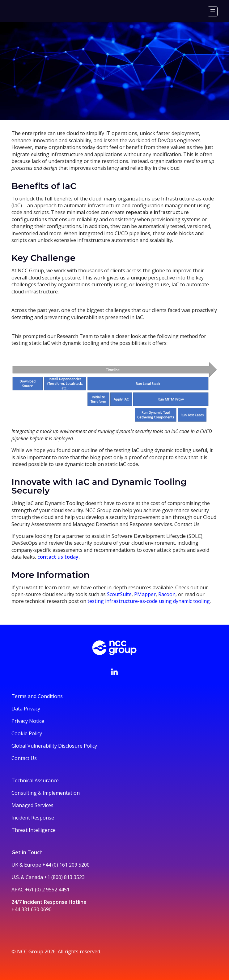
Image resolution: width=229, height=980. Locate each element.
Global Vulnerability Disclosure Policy (54, 746)
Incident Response (33, 818)
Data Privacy (26, 709)
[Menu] (213, 11)
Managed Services (32, 805)
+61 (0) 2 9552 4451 (47, 890)
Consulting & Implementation (46, 793)
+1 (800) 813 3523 (64, 877)
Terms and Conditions (37, 696)
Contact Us (24, 758)
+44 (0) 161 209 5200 (66, 865)
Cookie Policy (27, 733)
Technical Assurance (35, 780)
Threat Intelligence (34, 830)
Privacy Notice (28, 721)
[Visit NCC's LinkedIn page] (114, 672)
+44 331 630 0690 (32, 909)
